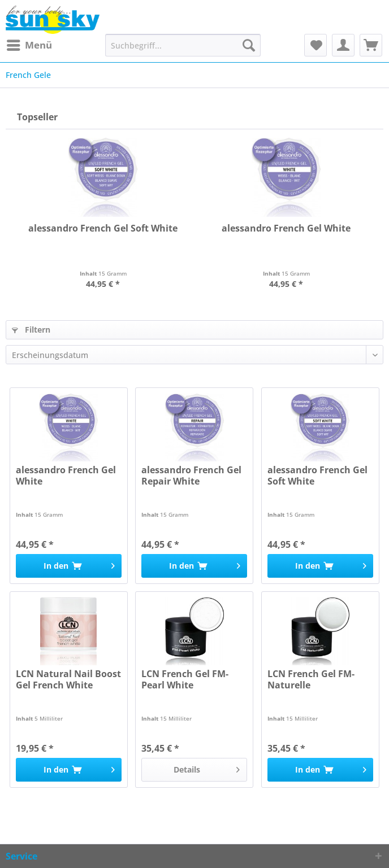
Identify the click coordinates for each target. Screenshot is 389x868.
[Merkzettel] (315, 45)
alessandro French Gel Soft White (103, 228)
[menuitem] (29, 45)
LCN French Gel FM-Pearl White (185, 680)
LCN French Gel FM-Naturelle (311, 680)
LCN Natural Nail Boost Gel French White (68, 680)
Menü (29, 44)
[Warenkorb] (371, 45)
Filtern (31, 330)
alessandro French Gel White (286, 228)
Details (207, 768)
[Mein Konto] (343, 45)
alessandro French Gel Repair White (191, 476)
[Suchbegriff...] (183, 45)
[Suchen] (249, 45)
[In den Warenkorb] (69, 566)
